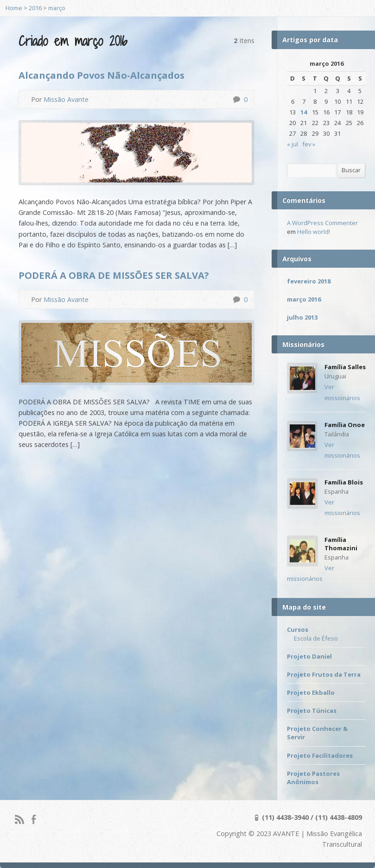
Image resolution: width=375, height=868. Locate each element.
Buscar (351, 170)
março (57, 8)
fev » (309, 144)
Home (14, 8)
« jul (292, 144)
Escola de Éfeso (316, 638)
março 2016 (304, 299)
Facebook (34, 819)
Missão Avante (66, 99)
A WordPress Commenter (322, 223)
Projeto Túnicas (312, 711)
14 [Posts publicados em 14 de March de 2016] (304, 112)
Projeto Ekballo (311, 692)
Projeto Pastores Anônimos (313, 778)
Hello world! (314, 232)
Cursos (298, 629)
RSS (19, 819)
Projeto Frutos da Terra (324, 674)
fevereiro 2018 (309, 281)
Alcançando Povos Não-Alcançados (102, 75)
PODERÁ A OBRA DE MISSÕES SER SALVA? (114, 275)
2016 (35, 8)
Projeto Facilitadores (320, 755)
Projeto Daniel (309, 656)
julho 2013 (302, 317)
